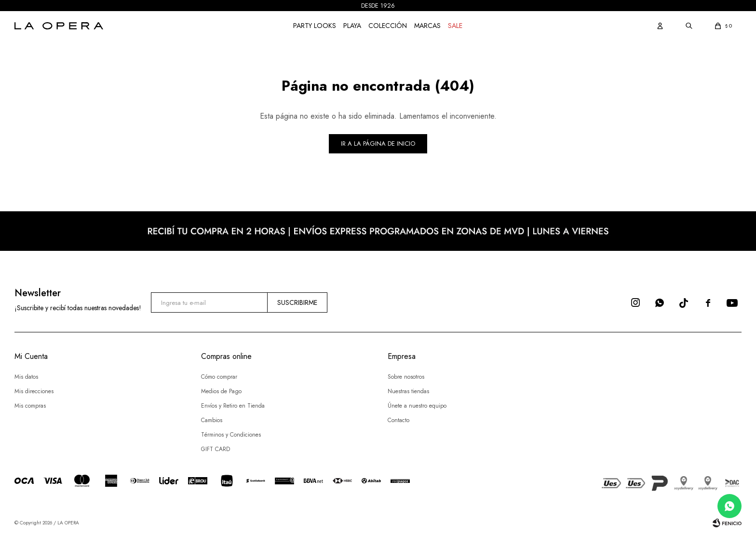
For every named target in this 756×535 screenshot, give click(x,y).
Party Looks (315, 26)
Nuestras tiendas (408, 391)
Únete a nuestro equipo (417, 406)
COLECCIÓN (388, 26)
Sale (455, 26)
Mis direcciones (34, 391)
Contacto (398, 420)
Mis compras (30, 406)
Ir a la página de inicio (378, 144)
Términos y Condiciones (231, 435)
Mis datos (26, 377)
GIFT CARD (216, 449)
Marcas (427, 26)
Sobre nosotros (406, 377)
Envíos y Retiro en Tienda (233, 406)
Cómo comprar (219, 377)
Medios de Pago (221, 391)
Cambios (212, 420)
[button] (660, 26)
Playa (352, 26)
